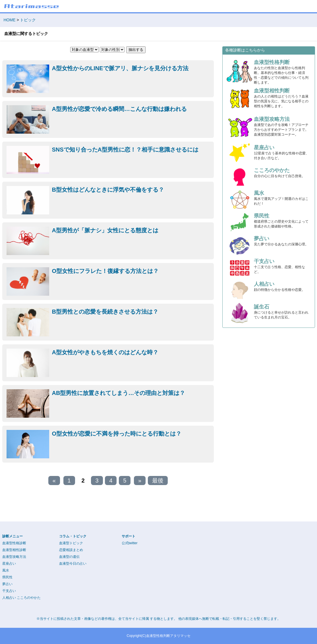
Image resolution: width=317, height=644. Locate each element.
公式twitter (130, 543)
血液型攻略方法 (14, 557)
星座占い (9, 564)
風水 (6, 570)
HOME (10, 20)
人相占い (9, 598)
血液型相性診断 (14, 550)
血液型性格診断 (14, 543)
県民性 (7, 577)
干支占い (9, 591)
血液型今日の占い (73, 564)
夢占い (7, 584)
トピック (28, 20)
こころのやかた (29, 598)
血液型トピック (71, 543)
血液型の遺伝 (69, 557)
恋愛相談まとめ (71, 550)
